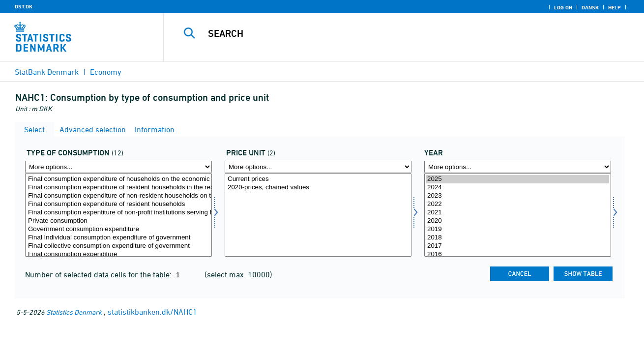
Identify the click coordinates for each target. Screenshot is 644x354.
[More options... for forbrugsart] (118, 167)
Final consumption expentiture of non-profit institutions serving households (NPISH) (118, 213)
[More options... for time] (518, 167)
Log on (563, 7)
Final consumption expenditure (118, 254)
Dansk (590, 7)
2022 (518, 204)
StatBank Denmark (47, 72)
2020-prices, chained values (318, 188)
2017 (518, 246)
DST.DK (24, 6)
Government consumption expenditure (118, 229)
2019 (518, 229)
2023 (518, 196)
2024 (518, 188)
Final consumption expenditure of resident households (118, 204)
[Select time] (518, 215)
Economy (106, 72)
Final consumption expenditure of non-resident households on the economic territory (118, 196)
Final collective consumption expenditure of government (118, 246)
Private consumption (118, 221)
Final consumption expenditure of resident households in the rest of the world (118, 188)
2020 (518, 221)
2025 (518, 179)
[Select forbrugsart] (118, 215)
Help (615, 7)
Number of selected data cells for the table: (99, 274)
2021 (518, 213)
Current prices (318, 179)
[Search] (394, 33)
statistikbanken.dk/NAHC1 (152, 312)
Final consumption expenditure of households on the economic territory (118, 179)
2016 (518, 254)
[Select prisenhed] (318, 215)
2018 (518, 238)
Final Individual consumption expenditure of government (118, 238)
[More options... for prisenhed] (318, 167)
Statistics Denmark (74, 312)
